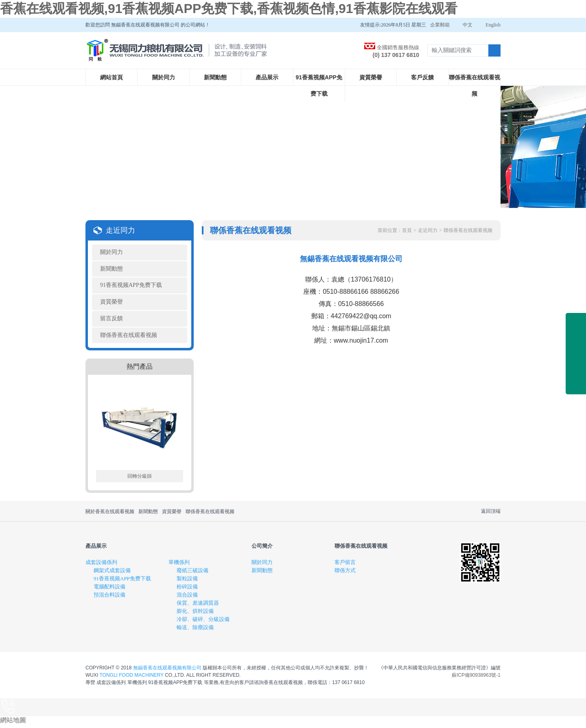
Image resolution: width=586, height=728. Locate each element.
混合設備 (187, 598)
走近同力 (428, 230)
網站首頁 (112, 77)
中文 (468, 25)
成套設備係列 (101, 565)
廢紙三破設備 (192, 574)
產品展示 (267, 77)
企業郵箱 (440, 25)
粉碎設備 (187, 590)
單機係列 (179, 565)
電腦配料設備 (109, 590)
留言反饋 (112, 321)
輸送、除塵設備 (195, 631)
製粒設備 (187, 582)
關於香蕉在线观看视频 (110, 515)
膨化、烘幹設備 (195, 614)
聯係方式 (345, 574)
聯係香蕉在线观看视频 (474, 85)
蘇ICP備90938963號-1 (476, 678)
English (493, 25)
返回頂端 (491, 514)
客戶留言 (345, 565)
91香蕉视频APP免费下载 (319, 85)
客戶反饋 (422, 77)
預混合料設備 (109, 598)
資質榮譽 (371, 77)
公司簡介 (262, 549)
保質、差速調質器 (198, 606)
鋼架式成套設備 (112, 574)
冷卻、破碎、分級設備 (203, 622)
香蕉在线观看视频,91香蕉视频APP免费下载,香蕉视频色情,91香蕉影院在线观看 (229, 9)
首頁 (407, 230)
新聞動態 (215, 77)
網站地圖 (13, 723)
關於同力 (164, 77)
